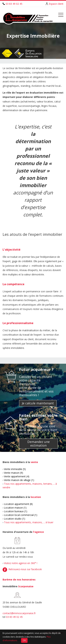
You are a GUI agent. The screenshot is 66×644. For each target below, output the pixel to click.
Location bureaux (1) (16, 511)
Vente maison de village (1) (19, 480)
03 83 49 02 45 (14, 4)
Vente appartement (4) (17, 476)
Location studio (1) (15, 519)
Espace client (56, 4)
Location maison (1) (15, 508)
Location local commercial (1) (21, 515)
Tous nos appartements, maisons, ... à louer (29, 522)
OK (24, 640)
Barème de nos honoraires (19, 580)
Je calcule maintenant (38, 403)
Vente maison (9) (14, 473)
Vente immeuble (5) (15, 469)
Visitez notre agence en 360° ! (21, 563)
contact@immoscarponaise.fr (19, 613)
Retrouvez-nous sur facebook (25, 569)
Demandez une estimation (39, 444)
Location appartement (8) (18, 504)
